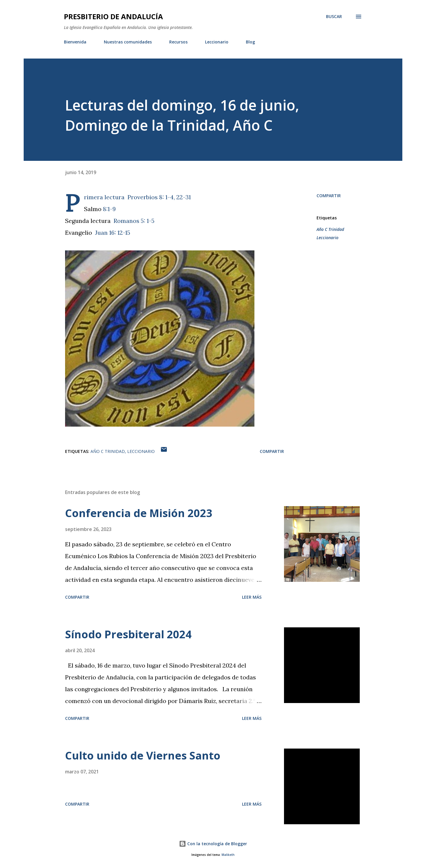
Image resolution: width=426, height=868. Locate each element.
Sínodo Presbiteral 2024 (128, 634)
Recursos (178, 42)
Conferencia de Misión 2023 (139, 513)
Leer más (252, 597)
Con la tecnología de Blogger (213, 844)
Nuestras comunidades (128, 42)
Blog (250, 42)
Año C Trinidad (330, 229)
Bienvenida (75, 42)
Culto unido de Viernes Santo (143, 756)
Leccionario (217, 42)
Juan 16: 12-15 (113, 233)
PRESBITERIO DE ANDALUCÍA (113, 16)
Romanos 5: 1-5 (134, 221)
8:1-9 (109, 209)
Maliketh (228, 855)
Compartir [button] (329, 196)
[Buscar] (334, 17)
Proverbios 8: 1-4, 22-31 (159, 197)
